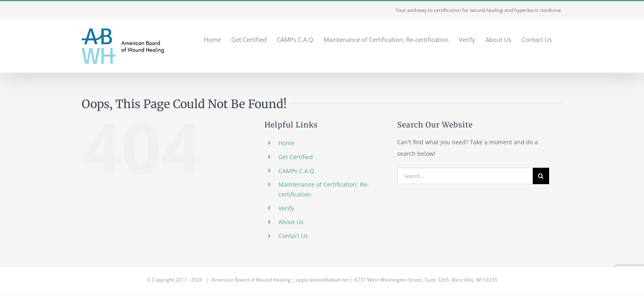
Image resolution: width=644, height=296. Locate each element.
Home (286, 143)
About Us (291, 222)
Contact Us (293, 236)
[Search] (541, 176)
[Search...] (465, 176)
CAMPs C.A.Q (296, 171)
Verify (286, 208)
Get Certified (296, 157)
